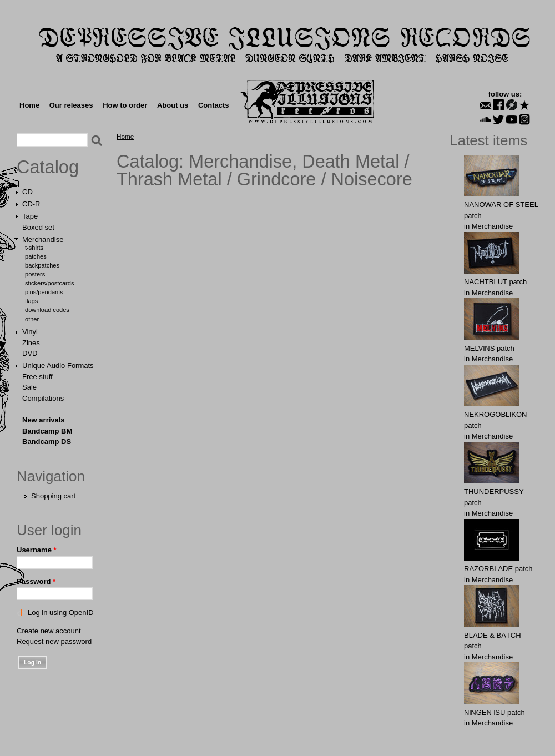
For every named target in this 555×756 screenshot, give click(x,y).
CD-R (31, 204)
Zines (31, 343)
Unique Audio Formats (58, 366)
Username (37, 550)
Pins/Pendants (44, 292)
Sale (29, 387)
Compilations (43, 398)
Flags (31, 301)
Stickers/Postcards (49, 283)
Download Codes (47, 310)
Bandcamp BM (47, 431)
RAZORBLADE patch (498, 569)
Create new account (49, 631)
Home (29, 105)
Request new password (54, 641)
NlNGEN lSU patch (495, 712)
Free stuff (37, 377)
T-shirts (34, 248)
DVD (30, 353)
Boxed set (38, 227)
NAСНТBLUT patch (495, 282)
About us (173, 105)
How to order (125, 105)
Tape (30, 216)
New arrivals (44, 420)
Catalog (48, 167)
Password (36, 581)
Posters (35, 274)
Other (32, 319)
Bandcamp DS (47, 442)
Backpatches (42, 265)
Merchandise (43, 240)
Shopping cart (53, 496)
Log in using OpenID (61, 613)
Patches (36, 256)
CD (27, 192)
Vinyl (30, 332)
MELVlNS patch (489, 348)
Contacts (214, 105)
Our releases (71, 105)
